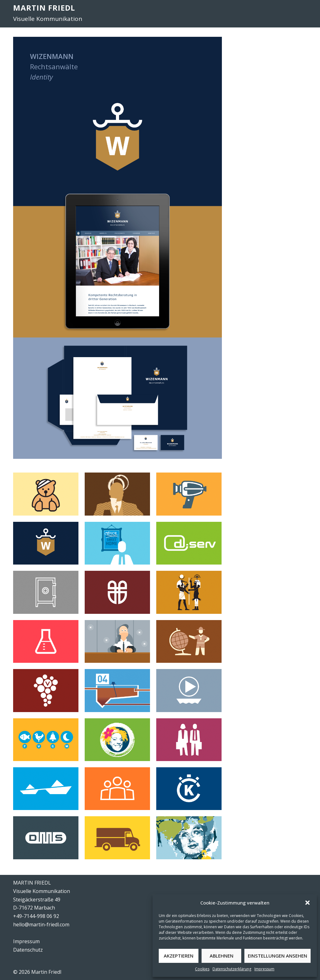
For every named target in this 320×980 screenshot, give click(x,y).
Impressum (264, 969)
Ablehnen (222, 956)
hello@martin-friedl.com (41, 924)
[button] (307, 903)
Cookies (202, 969)
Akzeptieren (179, 956)
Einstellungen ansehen (277, 956)
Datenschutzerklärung (232, 969)
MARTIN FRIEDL (44, 8)
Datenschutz (28, 950)
